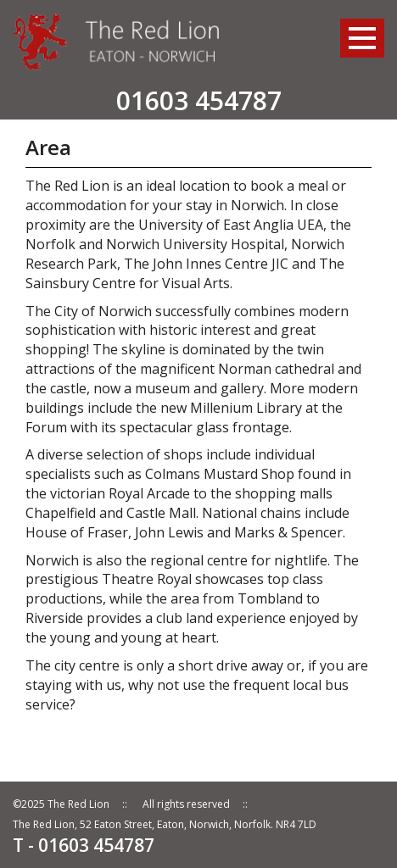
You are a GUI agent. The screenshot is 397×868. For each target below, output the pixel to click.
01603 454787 (199, 100)
